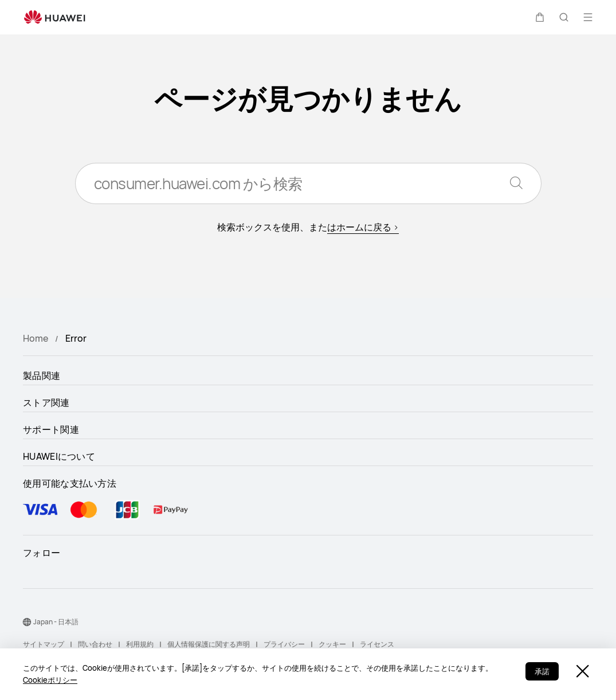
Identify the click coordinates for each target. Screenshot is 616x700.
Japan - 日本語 (56, 622)
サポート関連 (51, 429)
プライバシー (284, 644)
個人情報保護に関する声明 (209, 644)
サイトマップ (44, 644)
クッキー (332, 644)
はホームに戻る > (363, 227)
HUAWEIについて (59, 456)
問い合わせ (95, 644)
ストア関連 (46, 402)
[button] (540, 17)
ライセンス (377, 644)
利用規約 (140, 644)
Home (36, 338)
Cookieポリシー (50, 680)
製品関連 (42, 376)
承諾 (542, 671)
